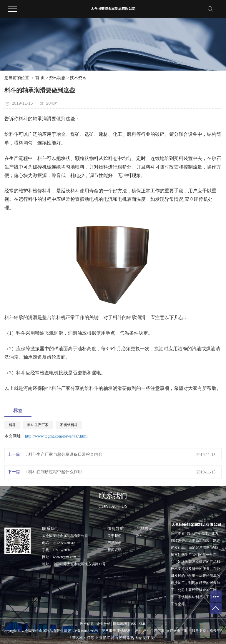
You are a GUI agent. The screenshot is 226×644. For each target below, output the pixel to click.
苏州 (122, 638)
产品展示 (114, 543)
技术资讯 (78, 78)
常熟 (130, 638)
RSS (133, 624)
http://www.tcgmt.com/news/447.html (56, 436)
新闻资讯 (114, 550)
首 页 (40, 78)
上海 (99, 638)
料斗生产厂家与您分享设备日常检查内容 (65, 454)
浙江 (107, 638)
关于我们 (114, 536)
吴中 (154, 638)
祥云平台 (217, 631)
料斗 (12, 425)
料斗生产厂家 (38, 425)
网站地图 (120, 624)
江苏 (91, 638)
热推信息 (87, 624)
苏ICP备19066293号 (83, 631)
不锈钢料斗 (69, 425)
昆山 (114, 638)
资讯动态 (57, 78)
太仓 (138, 638)
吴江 (146, 638)
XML (142, 624)
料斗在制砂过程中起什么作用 (55, 472)
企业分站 (104, 624)
